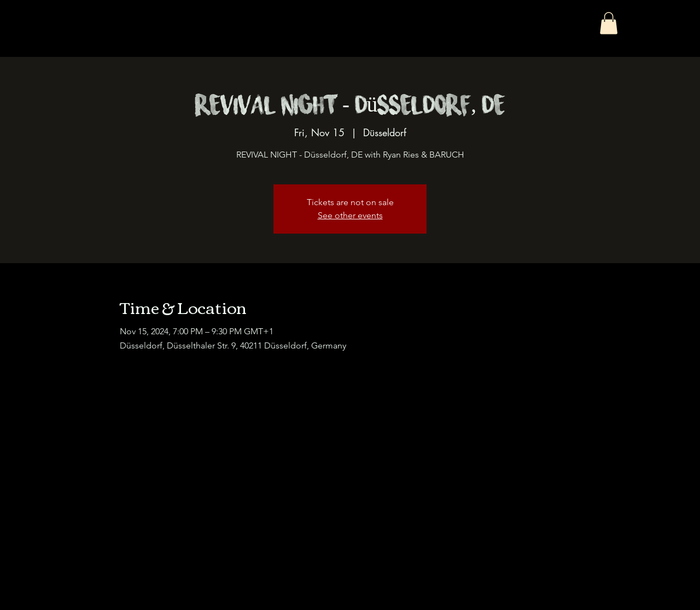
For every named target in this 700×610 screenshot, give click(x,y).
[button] (609, 23)
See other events (350, 215)
